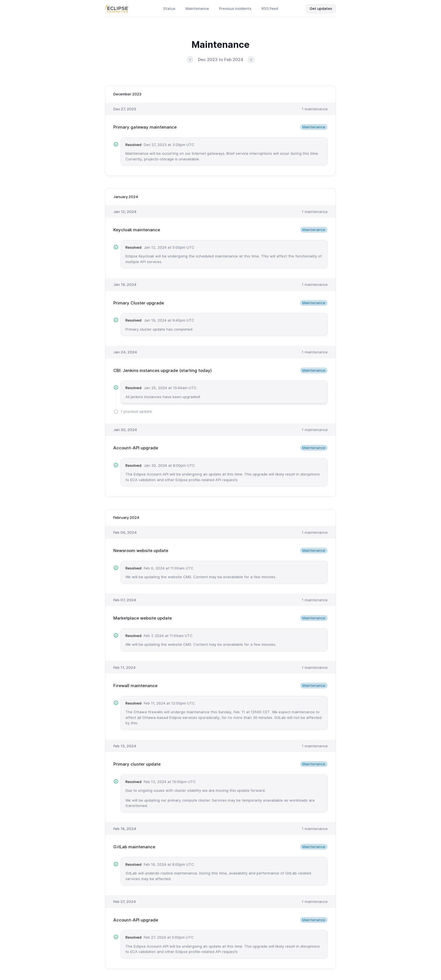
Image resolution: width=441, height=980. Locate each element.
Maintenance (197, 8)
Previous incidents (235, 8)
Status (169, 8)
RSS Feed (270, 8)
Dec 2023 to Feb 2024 (221, 60)
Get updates (321, 8)
